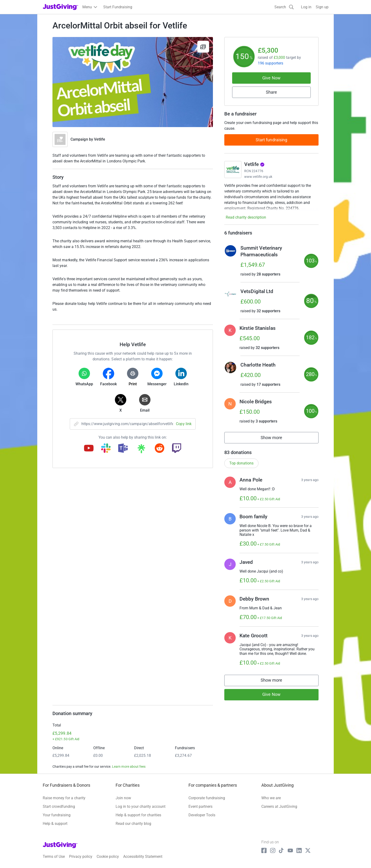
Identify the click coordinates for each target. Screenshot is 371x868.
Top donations (241, 463)
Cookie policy (108, 857)
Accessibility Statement (143, 857)
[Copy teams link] (123, 449)
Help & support (55, 824)
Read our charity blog (133, 824)
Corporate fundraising (207, 798)
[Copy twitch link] (177, 449)
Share (271, 92)
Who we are (271, 798)
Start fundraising (272, 140)
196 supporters (270, 63)
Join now (123, 798)
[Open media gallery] (133, 82)
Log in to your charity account (141, 806)
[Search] (284, 7)
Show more (277, 439)
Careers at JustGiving (279, 806)
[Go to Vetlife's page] (233, 170)
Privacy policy (81, 857)
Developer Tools (202, 815)
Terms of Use (54, 857)
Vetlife (100, 139)
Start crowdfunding (59, 806)
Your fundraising (57, 815)
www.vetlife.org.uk (258, 177)
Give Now (271, 78)
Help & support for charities (138, 815)
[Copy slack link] (106, 449)
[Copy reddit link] (160, 449)
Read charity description (246, 217)
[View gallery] (203, 47)
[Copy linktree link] (141, 450)
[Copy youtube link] (89, 449)
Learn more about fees (129, 767)
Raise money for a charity (64, 798)
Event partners (200, 806)
